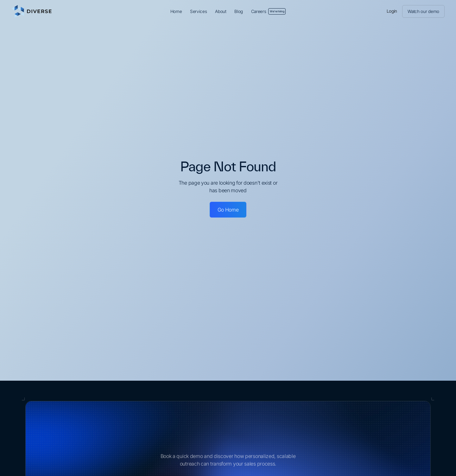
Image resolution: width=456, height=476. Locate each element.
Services (199, 11)
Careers (269, 11)
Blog (239, 11)
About (221, 11)
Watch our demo (423, 11)
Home (176, 11)
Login (392, 11)
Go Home (228, 210)
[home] (63, 11)
